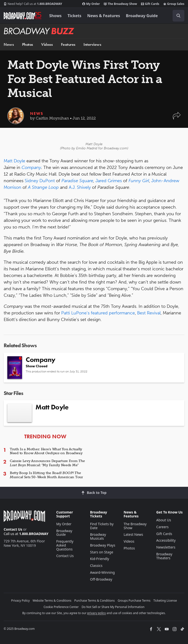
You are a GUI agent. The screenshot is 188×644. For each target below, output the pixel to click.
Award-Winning (102, 572)
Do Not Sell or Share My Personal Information (113, 607)
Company (31, 167)
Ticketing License (165, 601)
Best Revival (148, 313)
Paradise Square (77, 181)
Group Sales (174, 4)
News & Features (104, 16)
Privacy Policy (21, 601)
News (9, 44)
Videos (47, 44)
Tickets (75, 16)
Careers (162, 527)
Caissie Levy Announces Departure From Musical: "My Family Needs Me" (47, 463)
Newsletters (166, 547)
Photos (28, 44)
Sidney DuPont (40, 181)
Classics (96, 566)
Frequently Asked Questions (65, 545)
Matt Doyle (14, 161)
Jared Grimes (109, 181)
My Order (91, 4)
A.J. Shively (80, 187)
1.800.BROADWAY (33, 4)
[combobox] (176, 16)
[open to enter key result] (178, 16)
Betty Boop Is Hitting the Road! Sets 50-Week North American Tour (46, 475)
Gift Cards (150, 4)
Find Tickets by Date (102, 526)
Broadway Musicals (98, 536)
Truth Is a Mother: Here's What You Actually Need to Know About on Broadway (46, 451)
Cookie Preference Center (61, 607)
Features (68, 44)
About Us (164, 520)
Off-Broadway (101, 579)
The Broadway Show (120, 4)
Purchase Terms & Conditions (95, 601)
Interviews (92, 44)
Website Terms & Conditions (52, 601)
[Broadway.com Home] (23, 16)
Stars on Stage (102, 552)
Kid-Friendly (100, 559)
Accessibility (166, 540)
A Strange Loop (43, 187)
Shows (55, 16)
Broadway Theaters (164, 556)
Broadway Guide (142, 16)
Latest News (133, 534)
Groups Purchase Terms (134, 601)
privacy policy (96, 613)
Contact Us (13, 529)
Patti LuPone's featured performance (98, 313)
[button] (177, 118)
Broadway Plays (103, 545)
